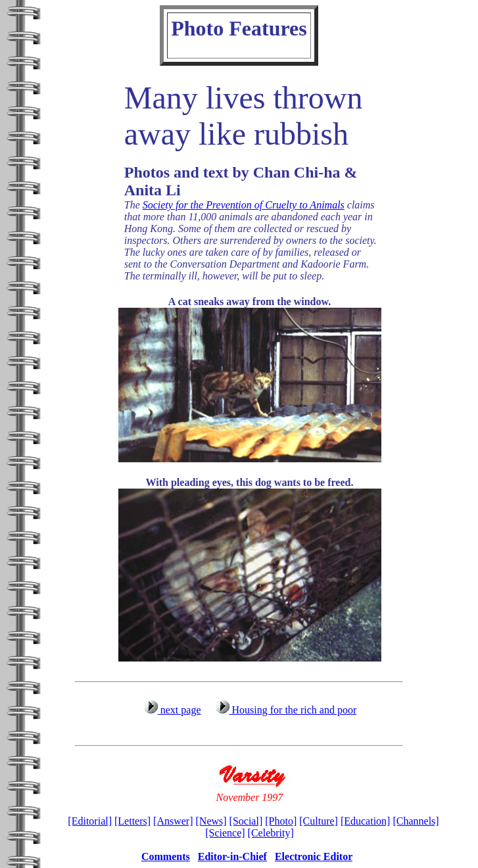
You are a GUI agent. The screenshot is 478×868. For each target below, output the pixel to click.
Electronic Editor (314, 856)
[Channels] (416, 821)
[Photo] (281, 821)
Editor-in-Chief (232, 856)
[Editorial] (90, 821)
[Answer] (173, 821)
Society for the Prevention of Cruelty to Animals (244, 205)
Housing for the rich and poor (286, 710)
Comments (166, 856)
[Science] (225, 833)
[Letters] (132, 821)
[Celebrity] (271, 833)
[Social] (246, 821)
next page (172, 710)
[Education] (366, 821)
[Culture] (319, 821)
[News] (211, 821)
